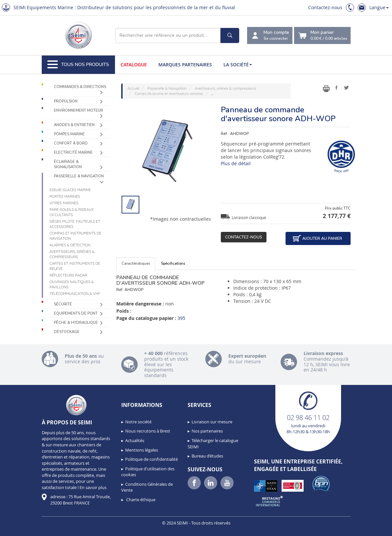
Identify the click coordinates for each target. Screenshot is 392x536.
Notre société (138, 422)
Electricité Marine (73, 153)
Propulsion (66, 101)
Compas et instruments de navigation (76, 236)
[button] (20, 529)
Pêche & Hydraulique (76, 323)
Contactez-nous (325, 7)
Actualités (135, 440)
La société (238, 65)
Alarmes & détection (70, 245)
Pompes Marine (69, 134)
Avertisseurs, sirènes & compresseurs (72, 254)
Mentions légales (142, 450)
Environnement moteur (79, 111)
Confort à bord (71, 143)
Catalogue (134, 65)
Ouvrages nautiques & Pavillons (72, 284)
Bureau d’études (207, 456)
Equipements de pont (76, 313)
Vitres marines (64, 203)
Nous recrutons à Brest (148, 431)
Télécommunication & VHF (75, 294)
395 (181, 318)
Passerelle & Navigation (79, 176)
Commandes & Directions (80, 87)
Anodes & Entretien (74, 125)
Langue (379, 7)
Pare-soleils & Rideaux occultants (72, 212)
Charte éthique (140, 500)
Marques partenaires (185, 65)
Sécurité (63, 304)
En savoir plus (93, 487)
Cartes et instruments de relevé (75, 266)
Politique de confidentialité (151, 459)
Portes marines (65, 196)
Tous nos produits (78, 65)
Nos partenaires (207, 431)
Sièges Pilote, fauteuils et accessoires (75, 224)
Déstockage (67, 332)
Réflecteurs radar (69, 275)
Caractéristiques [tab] (136, 264)
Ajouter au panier (317, 238)
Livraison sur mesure (212, 422)
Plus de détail (236, 163)
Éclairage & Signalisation (68, 164)
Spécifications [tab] (173, 264)
